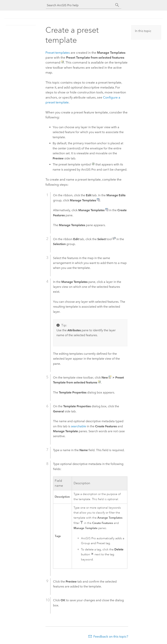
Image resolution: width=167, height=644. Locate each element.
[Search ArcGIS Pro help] (80, 5)
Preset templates (58, 53)
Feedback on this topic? (111, 636)
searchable (78, 426)
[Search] (117, 5)
